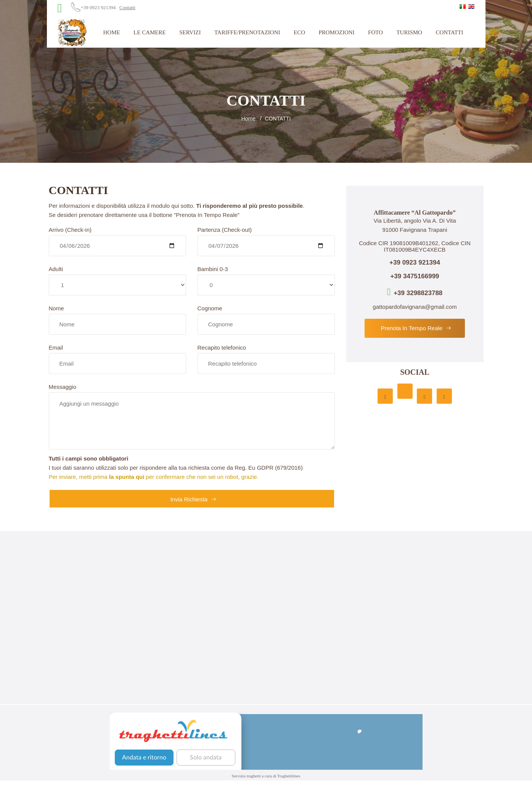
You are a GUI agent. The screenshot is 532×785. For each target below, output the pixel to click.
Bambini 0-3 (213, 269)
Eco (299, 32)
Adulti (56, 269)
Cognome (210, 308)
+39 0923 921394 (98, 7)
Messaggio (63, 387)
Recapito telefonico (222, 348)
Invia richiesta (194, 499)
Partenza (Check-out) (225, 230)
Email (56, 348)
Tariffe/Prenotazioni (247, 32)
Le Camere (150, 32)
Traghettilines (289, 776)
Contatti (127, 7)
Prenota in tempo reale (416, 328)
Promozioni (336, 32)
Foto (375, 32)
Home (111, 32)
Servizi (190, 32)
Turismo (409, 32)
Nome (56, 308)
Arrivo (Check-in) (70, 230)
